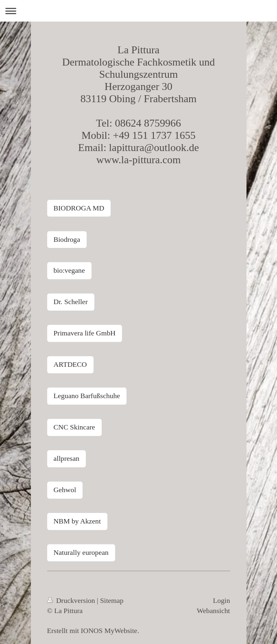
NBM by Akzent (77, 521)
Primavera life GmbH (85, 333)
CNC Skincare (74, 427)
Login (221, 600)
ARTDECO (70, 364)
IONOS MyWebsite (109, 631)
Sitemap (112, 600)
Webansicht (214, 611)
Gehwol (65, 490)
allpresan (67, 458)
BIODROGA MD (79, 208)
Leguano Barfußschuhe (87, 396)
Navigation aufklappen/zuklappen (138, 11)
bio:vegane (69, 270)
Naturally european (81, 552)
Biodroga (67, 239)
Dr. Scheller (71, 302)
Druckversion (72, 600)
